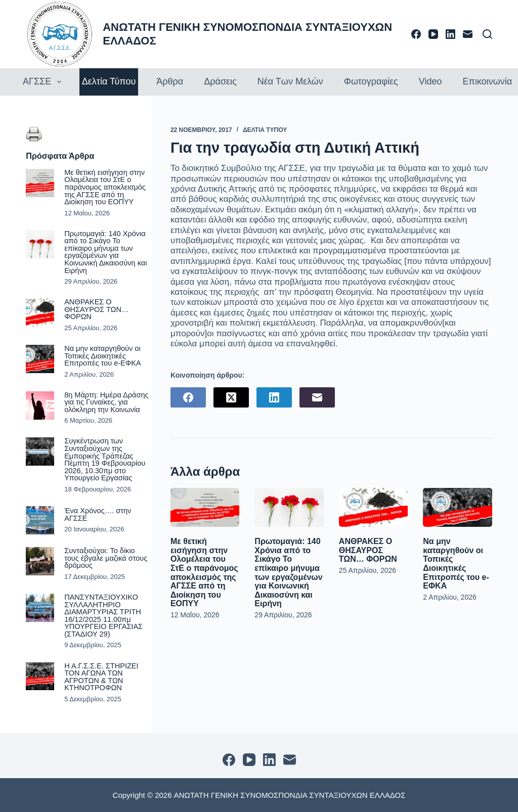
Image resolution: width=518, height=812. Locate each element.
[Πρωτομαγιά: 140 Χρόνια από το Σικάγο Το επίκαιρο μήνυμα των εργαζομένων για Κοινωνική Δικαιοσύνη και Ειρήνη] (289, 507)
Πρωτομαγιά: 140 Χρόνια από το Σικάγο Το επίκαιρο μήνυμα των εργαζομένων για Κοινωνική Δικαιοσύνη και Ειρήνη (288, 572)
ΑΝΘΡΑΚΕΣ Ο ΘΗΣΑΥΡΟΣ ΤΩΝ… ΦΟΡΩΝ (368, 550)
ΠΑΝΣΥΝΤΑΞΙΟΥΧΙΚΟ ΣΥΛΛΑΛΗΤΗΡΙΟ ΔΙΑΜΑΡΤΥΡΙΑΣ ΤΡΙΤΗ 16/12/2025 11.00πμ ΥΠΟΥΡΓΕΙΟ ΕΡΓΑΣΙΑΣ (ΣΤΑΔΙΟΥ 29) (103, 616)
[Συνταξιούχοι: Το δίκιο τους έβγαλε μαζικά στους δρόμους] (40, 561)
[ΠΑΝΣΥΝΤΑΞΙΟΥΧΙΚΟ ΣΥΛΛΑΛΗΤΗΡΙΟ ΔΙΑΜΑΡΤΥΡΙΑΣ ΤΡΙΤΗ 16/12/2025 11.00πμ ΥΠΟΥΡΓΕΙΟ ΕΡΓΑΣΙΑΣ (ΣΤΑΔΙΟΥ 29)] (40, 608)
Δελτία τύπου (109, 81)
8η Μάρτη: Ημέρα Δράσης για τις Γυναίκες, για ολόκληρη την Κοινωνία (106, 402)
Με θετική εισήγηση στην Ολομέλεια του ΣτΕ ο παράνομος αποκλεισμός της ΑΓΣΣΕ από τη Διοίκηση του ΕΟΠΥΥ (204, 572)
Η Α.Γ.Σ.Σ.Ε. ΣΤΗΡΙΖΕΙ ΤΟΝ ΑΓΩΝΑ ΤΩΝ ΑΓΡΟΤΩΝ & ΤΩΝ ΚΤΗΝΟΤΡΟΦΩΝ (101, 677)
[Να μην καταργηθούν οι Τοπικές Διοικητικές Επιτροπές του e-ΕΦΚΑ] (457, 507)
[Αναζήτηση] (487, 34)
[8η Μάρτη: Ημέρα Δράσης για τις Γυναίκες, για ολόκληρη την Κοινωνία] (40, 405)
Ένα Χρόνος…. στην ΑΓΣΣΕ (98, 514)
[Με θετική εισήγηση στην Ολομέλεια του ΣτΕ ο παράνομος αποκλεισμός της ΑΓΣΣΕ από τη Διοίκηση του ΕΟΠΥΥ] (205, 507)
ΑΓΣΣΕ (43, 82)
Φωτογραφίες (371, 81)
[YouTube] (433, 34)
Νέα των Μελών (290, 81)
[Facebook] (416, 34)
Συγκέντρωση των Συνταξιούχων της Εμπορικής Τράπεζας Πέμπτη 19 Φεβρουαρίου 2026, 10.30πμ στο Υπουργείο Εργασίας (105, 459)
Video (430, 81)
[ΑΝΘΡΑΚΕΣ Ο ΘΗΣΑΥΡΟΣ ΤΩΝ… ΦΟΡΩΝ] (373, 507)
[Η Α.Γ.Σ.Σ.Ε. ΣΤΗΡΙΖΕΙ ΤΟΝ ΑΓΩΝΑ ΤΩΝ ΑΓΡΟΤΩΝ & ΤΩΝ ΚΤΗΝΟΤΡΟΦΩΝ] (40, 676)
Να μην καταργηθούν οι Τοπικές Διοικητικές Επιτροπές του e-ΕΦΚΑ (456, 563)
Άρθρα (170, 81)
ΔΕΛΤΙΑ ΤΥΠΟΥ (265, 130)
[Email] (468, 34)
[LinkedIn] (450, 34)
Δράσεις (220, 81)
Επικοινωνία (487, 81)
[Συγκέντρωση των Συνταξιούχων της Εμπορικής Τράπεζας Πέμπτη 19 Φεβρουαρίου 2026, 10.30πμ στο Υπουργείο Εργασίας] (40, 452)
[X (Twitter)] (231, 397)
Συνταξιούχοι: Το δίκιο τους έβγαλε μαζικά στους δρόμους (106, 558)
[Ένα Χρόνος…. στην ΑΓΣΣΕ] (40, 520)
